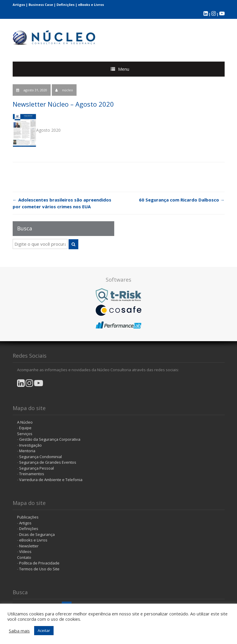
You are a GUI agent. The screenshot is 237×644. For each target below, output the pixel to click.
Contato (24, 557)
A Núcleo (25, 422)
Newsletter (29, 546)
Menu (124, 69)
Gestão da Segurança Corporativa (50, 439)
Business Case (41, 5)
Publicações (28, 517)
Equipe (25, 428)
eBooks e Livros (91, 5)
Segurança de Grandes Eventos (48, 462)
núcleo (68, 90)
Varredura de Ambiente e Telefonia (51, 480)
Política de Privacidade (39, 563)
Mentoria (27, 451)
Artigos (19, 5)
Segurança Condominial (40, 457)
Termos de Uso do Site (39, 569)
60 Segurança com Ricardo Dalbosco (182, 200)
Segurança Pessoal (37, 468)
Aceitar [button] (44, 630)
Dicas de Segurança (37, 534)
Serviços (25, 434)
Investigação (30, 445)
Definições (66, 5)
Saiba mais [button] (19, 631)
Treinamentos (32, 474)
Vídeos (25, 551)
